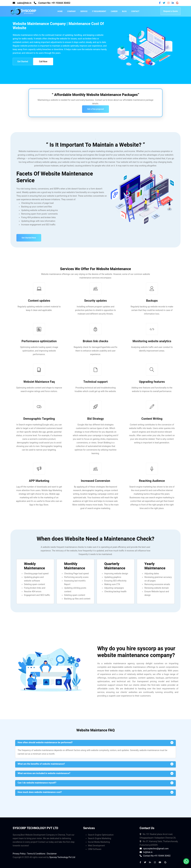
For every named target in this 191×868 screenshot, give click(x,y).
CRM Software (95, 849)
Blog (124, 11)
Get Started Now (29, 238)
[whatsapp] (186, 861)
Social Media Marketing (99, 842)
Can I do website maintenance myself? (37, 783)
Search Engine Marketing (100, 838)
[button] (95, 764)
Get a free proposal (96, 109)
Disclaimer (52, 854)
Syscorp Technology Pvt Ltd (62, 857)
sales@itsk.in (24, 3)
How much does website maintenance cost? (40, 792)
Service (84, 11)
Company (71, 11)
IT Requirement (99, 11)
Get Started (23, 61)
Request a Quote (171, 11)
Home (60, 11)
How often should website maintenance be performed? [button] (45, 742)
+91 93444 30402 (61, 3)
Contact (135, 11)
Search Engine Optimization (101, 835)
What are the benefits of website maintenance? (41, 764)
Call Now (43, 61)
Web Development (96, 846)
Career (114, 11)
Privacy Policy (19, 854)
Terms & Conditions (36, 854)
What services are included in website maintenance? (44, 773)
